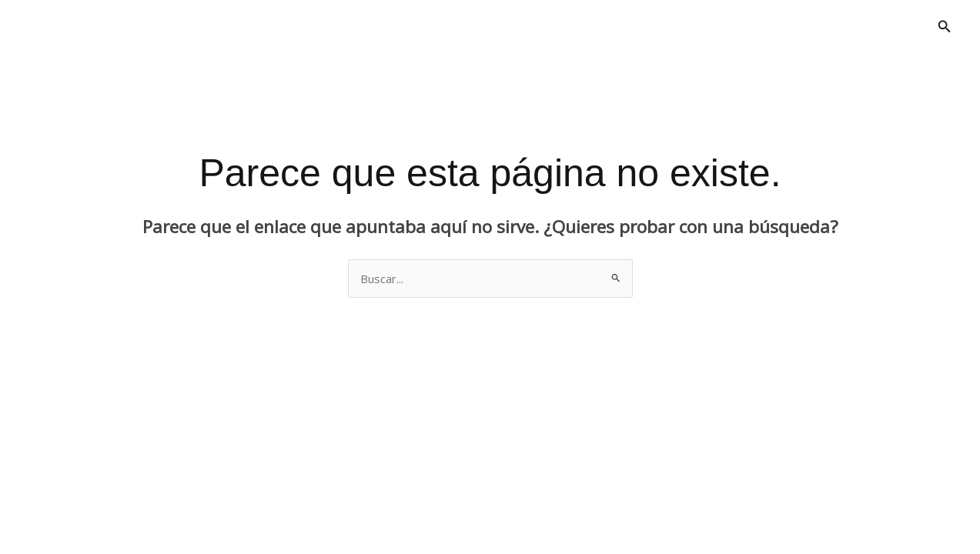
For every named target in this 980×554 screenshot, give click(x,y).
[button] (945, 27)
